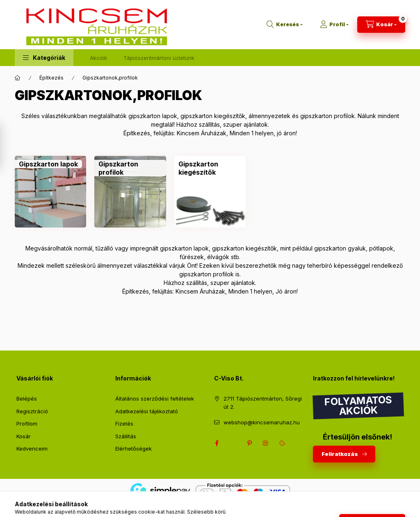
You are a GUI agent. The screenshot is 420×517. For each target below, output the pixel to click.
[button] (44, 58)
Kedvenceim (32, 449)
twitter (233, 443)
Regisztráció (32, 411)
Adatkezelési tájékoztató (147, 411)
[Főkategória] (18, 78)
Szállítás (126, 436)
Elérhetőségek (134, 449)
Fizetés (124, 424)
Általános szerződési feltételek (155, 399)
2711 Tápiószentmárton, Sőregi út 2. (263, 403)
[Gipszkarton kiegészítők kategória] (210, 168)
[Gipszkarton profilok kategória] (130, 168)
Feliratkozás (340, 454)
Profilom (27, 424)
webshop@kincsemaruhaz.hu (262, 422)
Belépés (27, 399)
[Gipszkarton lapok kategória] (48, 164)
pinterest (249, 443)
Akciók (98, 58)
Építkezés (51, 78)
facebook (217, 443)
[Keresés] (285, 25)
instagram (266, 443)
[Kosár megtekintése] (381, 25)
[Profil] (334, 25)
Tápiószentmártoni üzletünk (159, 58)
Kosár (24, 436)
